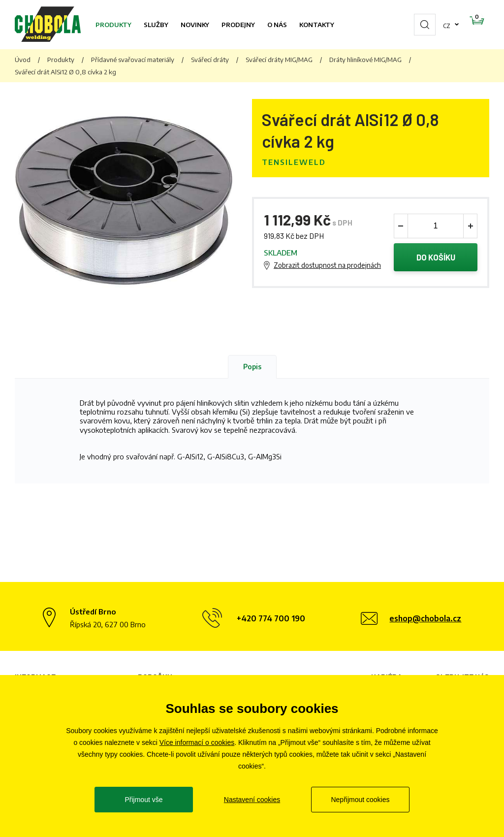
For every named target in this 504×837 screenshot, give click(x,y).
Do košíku (436, 258)
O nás (277, 25)
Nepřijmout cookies (360, 800)
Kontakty (317, 25)
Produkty (113, 25)
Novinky (195, 25)
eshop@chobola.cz (425, 620)
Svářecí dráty (210, 60)
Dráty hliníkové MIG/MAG (365, 60)
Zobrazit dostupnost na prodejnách (327, 266)
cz (415, 25)
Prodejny (238, 25)
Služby (156, 25)
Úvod (23, 60)
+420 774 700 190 (271, 620)
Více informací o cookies (197, 742)
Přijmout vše (143, 800)
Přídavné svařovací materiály (133, 60)
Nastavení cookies (252, 800)
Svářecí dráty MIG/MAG (279, 60)
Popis (252, 368)
